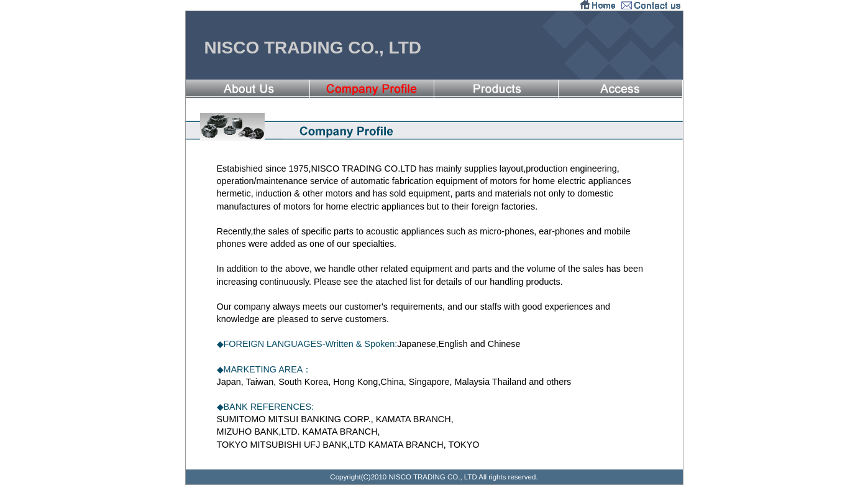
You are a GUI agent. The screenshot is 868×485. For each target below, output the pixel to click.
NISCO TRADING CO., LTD (313, 48)
